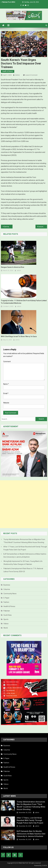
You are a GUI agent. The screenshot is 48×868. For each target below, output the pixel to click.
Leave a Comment (31, 75)
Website (6, 403)
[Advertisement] (24, 504)
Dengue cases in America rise (13, 267)
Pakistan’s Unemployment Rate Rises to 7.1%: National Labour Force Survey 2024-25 (23, 570)
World (6, 628)
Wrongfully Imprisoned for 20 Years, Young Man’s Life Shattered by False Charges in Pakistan (23, 563)
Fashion (6, 602)
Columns (7, 589)
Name (6, 384)
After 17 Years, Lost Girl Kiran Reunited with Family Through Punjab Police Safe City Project (25, 548)
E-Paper (6, 598)
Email (6, 393)
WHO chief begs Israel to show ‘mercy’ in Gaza (19, 336)
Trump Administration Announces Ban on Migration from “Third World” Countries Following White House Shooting (24, 541)
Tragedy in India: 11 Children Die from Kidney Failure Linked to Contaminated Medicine (24, 302)
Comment (7, 362)
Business (7, 585)
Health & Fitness (8, 71)
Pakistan (7, 611)
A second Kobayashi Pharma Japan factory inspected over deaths (42, 227)
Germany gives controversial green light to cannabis (8, 227)
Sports (6, 619)
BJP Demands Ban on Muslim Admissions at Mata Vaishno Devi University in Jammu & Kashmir (25, 555)
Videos (6, 624)
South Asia (7, 615)
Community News (10, 594)
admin (18, 75)
